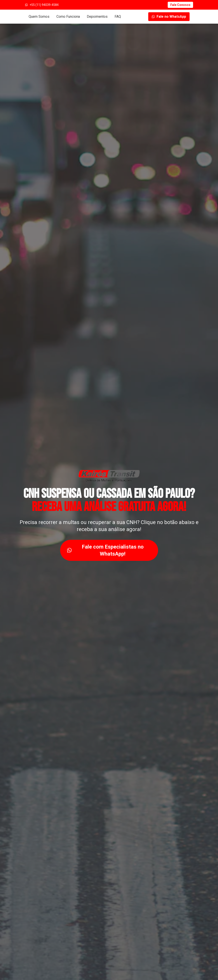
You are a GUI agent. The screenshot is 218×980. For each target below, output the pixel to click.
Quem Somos (39, 17)
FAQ (118, 17)
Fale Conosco (180, 5)
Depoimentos (97, 17)
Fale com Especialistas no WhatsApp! (105, 550)
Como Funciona (68, 17)
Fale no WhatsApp (169, 17)
